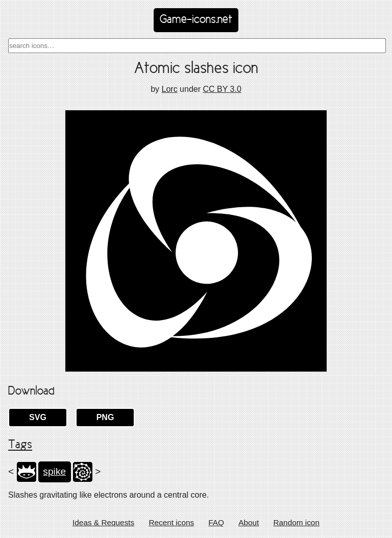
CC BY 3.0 (222, 89)
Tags (20, 445)
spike (54, 471)
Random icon (296, 522)
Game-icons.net (196, 20)
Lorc (170, 89)
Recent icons (171, 522)
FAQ (216, 522)
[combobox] (197, 46)
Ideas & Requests (103, 522)
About (249, 522)
